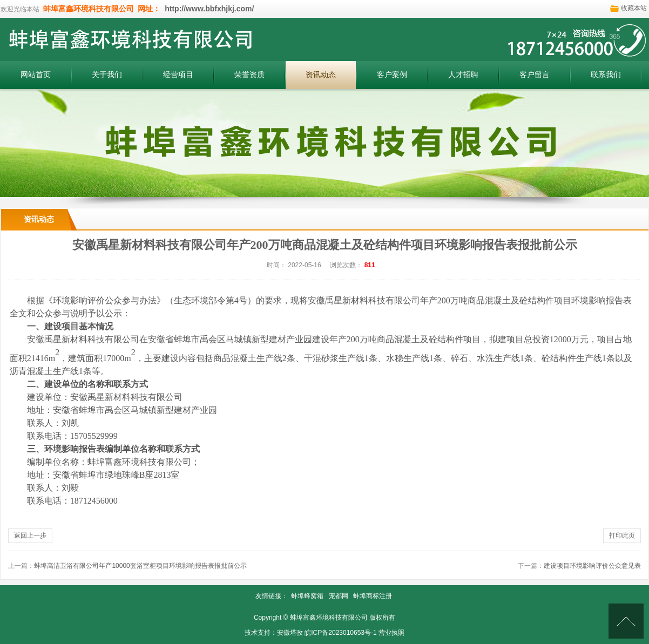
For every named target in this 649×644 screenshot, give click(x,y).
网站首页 (36, 75)
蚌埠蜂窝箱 (307, 596)
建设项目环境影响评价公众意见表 (592, 566)
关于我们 (107, 75)
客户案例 (392, 75)
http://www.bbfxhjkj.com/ (208, 9)
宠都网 (339, 596)
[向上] (626, 621)
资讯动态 (321, 75)
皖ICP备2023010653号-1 (340, 633)
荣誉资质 (249, 75)
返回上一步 (30, 535)
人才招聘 (463, 75)
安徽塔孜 (290, 633)
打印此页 (622, 535)
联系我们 (606, 75)
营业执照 (391, 633)
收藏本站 (634, 8)
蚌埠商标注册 (373, 596)
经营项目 (178, 75)
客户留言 (535, 75)
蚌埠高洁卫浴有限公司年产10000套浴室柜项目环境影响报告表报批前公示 (140, 566)
